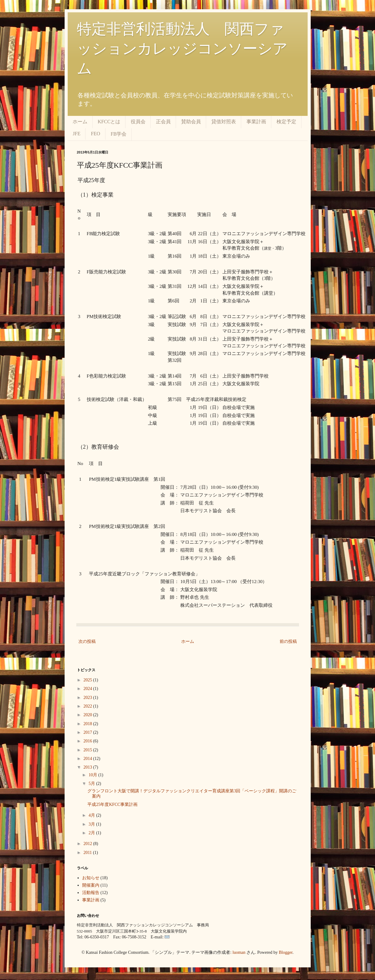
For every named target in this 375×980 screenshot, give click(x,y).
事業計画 (256, 122)
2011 (88, 853)
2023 (88, 698)
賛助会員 (191, 122)
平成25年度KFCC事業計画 (112, 804)
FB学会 (119, 134)
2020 (88, 715)
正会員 (163, 122)
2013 (88, 767)
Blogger (285, 952)
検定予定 (286, 122)
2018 (88, 724)
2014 (88, 759)
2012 (88, 844)
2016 (88, 741)
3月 (92, 824)
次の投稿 (87, 641)
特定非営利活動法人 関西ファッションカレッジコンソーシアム (182, 49)
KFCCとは (109, 122)
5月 (92, 784)
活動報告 (91, 893)
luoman (239, 952)
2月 (92, 833)
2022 (88, 706)
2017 (88, 732)
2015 (88, 750)
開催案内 (91, 885)
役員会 (138, 122)
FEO (95, 134)
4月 (92, 815)
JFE (77, 134)
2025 (88, 680)
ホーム (80, 122)
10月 (94, 775)
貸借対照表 (224, 122)
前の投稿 (288, 641)
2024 (88, 689)
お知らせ (91, 878)
